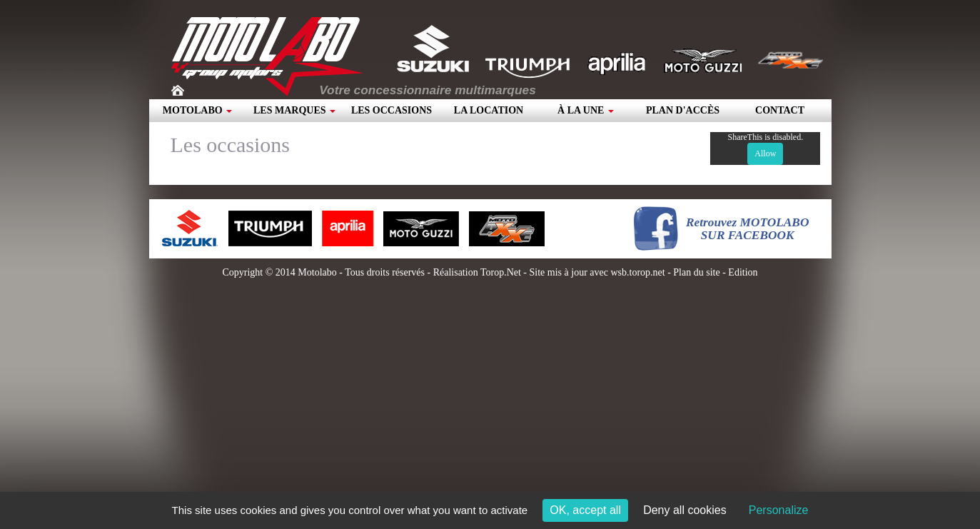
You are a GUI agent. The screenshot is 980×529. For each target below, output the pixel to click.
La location (489, 110)
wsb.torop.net (637, 272)
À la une (586, 110)
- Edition (739, 272)
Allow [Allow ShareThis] (765, 153)
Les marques (294, 110)
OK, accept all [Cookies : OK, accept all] (585, 510)
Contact (780, 110)
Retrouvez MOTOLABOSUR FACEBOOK (748, 229)
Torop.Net (501, 272)
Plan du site (696, 272)
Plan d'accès (683, 110)
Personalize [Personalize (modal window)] (779, 510)
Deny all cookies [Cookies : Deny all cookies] (685, 510)
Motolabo (197, 110)
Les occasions (392, 110)
